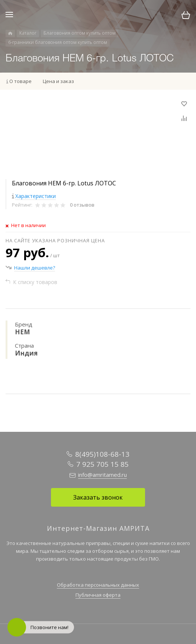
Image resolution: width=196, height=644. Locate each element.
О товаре (20, 81)
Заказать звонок (98, 497)
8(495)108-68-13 (102, 454)
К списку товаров (35, 282)
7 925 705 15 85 (102, 464)
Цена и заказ (58, 81)
